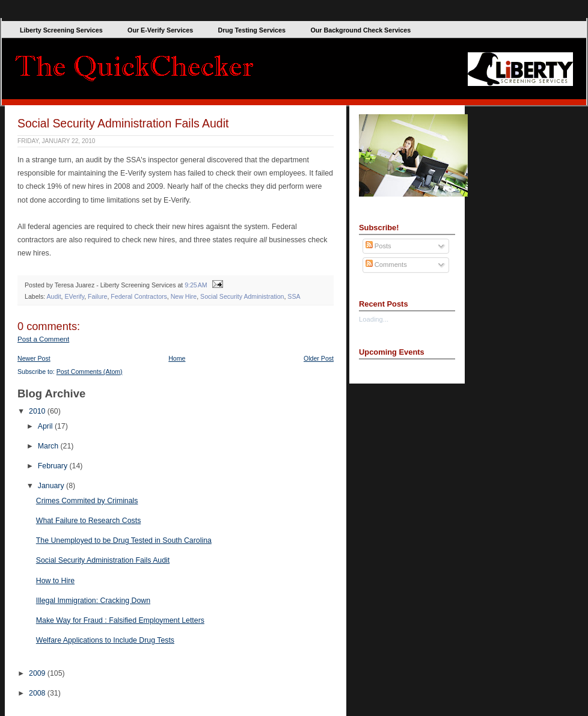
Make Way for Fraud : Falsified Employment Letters (120, 620)
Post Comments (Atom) (90, 372)
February (54, 466)
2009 (38, 673)
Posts (378, 246)
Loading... (374, 319)
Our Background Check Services (360, 30)
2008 (38, 693)
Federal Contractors (139, 296)
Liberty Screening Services (61, 30)
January (52, 486)
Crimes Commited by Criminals (87, 501)
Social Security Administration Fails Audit (123, 123)
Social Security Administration (242, 296)
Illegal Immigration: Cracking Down (93, 601)
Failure (97, 296)
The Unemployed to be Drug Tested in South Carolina (124, 540)
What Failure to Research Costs (89, 521)
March (49, 446)
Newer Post (34, 358)
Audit (54, 296)
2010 (38, 411)
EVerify (74, 296)
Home (177, 358)
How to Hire (55, 581)
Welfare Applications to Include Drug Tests (105, 640)
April (46, 426)
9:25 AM (196, 285)
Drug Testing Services (252, 30)
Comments (386, 265)
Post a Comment (43, 339)
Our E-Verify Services (160, 30)
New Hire (184, 296)
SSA (294, 296)
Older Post (319, 358)
